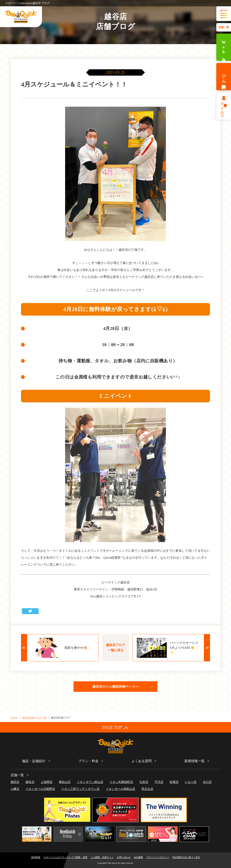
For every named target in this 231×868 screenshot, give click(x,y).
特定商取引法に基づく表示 (186, 857)
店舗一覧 (224, 27)
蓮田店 (15, 782)
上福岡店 (47, 782)
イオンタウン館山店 (90, 782)
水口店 (207, 782)
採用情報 (36, 857)
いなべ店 (191, 782)
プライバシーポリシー (158, 857)
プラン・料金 (88, 761)
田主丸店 (147, 789)
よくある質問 (142, 761)
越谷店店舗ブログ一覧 (34, 718)
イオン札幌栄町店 (121, 782)
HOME (14, 718)
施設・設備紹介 (34, 761)
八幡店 (15, 789)
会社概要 (138, 857)
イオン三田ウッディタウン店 (80, 789)
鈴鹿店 (174, 782)
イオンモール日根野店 (40, 789)
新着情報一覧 (194, 761)
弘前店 (144, 782)
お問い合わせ (124, 857)
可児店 (159, 782)
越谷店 (30, 782)
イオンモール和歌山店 (121, 789)
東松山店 (65, 782)
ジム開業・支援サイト (102, 857)
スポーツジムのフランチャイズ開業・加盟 (65, 857)
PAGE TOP (115, 727)
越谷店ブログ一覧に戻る (115, 648)
